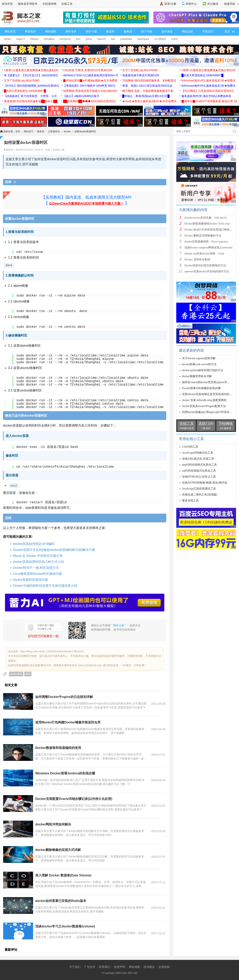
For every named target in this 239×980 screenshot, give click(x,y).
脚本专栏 (71, 31)
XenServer (65, 39)
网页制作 (30, 31)
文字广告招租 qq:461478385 (140, 70)
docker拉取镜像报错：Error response (207, 242)
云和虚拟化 (54, 131)
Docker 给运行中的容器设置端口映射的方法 (211, 230)
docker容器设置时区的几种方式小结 (38, 562)
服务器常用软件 (28, 4)
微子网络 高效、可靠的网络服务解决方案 (148, 91)
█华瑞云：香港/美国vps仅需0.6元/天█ (146, 96)
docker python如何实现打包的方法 (203, 370)
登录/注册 (170, 4)
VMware (34, 39)
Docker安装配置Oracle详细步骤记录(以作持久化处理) (74, 799)
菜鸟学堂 (7, 4)
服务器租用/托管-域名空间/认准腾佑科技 (206, 96)
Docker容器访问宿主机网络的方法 (205, 265)
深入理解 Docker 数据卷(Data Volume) (63, 875)
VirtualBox (49, 39)
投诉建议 (149, 967)
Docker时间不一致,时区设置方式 (36, 568)
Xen (113, 39)
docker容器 (16, 674)
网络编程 (51, 31)
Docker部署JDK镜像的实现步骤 (201, 388)
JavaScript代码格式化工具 (198, 453)
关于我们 (75, 967)
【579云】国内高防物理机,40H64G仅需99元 (32, 86)
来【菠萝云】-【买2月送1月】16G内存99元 (31, 75)
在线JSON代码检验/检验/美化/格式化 (205, 483)
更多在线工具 (190, 501)
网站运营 (187, 31)
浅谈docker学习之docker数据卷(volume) (65, 926)
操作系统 (167, 31)
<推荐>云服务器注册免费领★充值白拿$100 (31, 70)
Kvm (78, 39)
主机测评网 (49, 4)
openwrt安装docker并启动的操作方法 (207, 271)
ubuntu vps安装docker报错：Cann (204, 254)
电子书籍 (147, 31)
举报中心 (191, 4)
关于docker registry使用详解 (199, 358)
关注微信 (213, 4)
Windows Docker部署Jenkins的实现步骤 (65, 773)
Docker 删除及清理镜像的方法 (203, 236)
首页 (18, 131)
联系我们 (105, 967)
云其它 (175, 39)
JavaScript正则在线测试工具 (199, 489)
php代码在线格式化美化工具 (199, 465)
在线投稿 (164, 967)
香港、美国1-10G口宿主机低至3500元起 (147, 86)
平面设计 (208, 31)
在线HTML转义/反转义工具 (199, 477)
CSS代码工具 (190, 447)
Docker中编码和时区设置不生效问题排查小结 (45, 586)
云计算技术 (160, 39)
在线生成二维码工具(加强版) (200, 495)
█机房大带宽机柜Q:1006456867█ (202, 75)
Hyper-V (21, 39)
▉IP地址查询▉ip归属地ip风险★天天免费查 (90, 80)
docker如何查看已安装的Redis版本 (61, 901)
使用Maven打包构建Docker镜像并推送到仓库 (68, 722)
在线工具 (67, 4)
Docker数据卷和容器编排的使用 (58, 748)
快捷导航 (232, 4)
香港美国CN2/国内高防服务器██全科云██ (31, 101)
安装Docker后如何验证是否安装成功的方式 (208, 394)
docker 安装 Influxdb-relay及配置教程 (204, 400)
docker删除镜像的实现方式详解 (58, 850)
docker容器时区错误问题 (30, 580)
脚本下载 (91, 31)
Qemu (89, 39)
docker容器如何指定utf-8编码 (34, 544)
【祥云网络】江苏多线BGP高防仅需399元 (208, 91)
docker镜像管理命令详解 (197, 376)
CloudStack (126, 39)
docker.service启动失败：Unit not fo (206, 218)
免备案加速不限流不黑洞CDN (141, 75)
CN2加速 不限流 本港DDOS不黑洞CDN (88, 70)
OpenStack (143, 39)
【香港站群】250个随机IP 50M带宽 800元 (89, 86)
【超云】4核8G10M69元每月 (81, 96)
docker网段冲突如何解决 (53, 824)
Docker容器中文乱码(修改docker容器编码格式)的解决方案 (54, 550)
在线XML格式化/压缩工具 (198, 459)
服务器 (128, 31)
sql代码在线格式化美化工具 (199, 471)
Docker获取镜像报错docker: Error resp (207, 224)
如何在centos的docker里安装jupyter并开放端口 (210, 382)
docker (8, 39)
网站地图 (134, 967)
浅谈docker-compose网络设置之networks (209, 248)
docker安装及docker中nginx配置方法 (204, 406)
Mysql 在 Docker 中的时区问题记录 (38, 556)
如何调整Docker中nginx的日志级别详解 (64, 697)
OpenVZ (101, 39)
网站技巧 (29, 131)
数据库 (110, 31)
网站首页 (10, 31)
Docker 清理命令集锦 (197, 259)
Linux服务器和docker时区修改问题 (37, 574)
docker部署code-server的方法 (199, 364)
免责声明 (119, 967)
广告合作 (90, 967)
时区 (28, 674)
